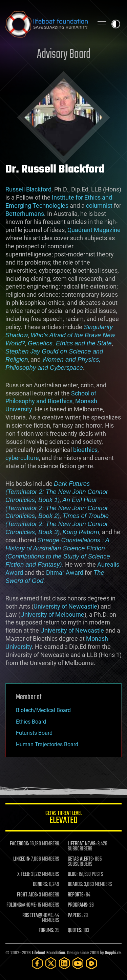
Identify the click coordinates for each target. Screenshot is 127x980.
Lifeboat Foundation (48, 953)
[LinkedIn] (64, 963)
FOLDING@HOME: (22, 905)
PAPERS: (75, 916)
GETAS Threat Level (63, 818)
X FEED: (24, 874)
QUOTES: (75, 931)
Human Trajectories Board (47, 744)
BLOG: (73, 874)
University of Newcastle (65, 606)
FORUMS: (46, 931)
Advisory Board (64, 55)
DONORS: (40, 885)
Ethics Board (31, 722)
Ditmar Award (65, 573)
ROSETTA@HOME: (38, 916)
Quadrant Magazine (94, 230)
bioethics (85, 450)
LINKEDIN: (22, 859)
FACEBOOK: (19, 844)
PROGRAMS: (78, 905)
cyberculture (22, 458)
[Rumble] (91, 963)
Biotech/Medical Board (43, 710)
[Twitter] (51, 963)
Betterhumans (25, 214)
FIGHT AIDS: (27, 895)
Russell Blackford (28, 189)
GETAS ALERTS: (81, 859)
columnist (99, 206)
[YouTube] (78, 963)
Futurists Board (34, 733)
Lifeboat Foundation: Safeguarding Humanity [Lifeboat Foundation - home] (47, 24)
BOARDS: (75, 885)
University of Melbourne (52, 614)
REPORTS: (76, 895)
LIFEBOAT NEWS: (82, 844)
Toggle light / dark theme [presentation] (116, 24)
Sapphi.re (113, 953)
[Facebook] (37, 963)
